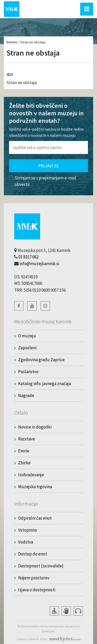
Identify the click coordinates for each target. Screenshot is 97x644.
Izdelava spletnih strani (32, 639)
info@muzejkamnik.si (39, 264)
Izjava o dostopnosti (37, 590)
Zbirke (24, 463)
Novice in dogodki (35, 427)
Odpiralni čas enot (35, 518)
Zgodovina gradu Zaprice (41, 360)
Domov (12, 42)
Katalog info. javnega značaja (44, 384)
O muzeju (27, 336)
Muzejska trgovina (35, 487)
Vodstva (26, 542)
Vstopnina (27, 530)
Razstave (27, 439)
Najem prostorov (34, 578)
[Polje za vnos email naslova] (48, 147)
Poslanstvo (28, 372)
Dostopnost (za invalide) (41, 566)
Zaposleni (27, 348)
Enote (24, 451)
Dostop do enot (33, 554)
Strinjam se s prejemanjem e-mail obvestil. (43, 181)
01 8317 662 (28, 257)
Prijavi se (48, 166)
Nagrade (26, 395)
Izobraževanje (31, 475)
